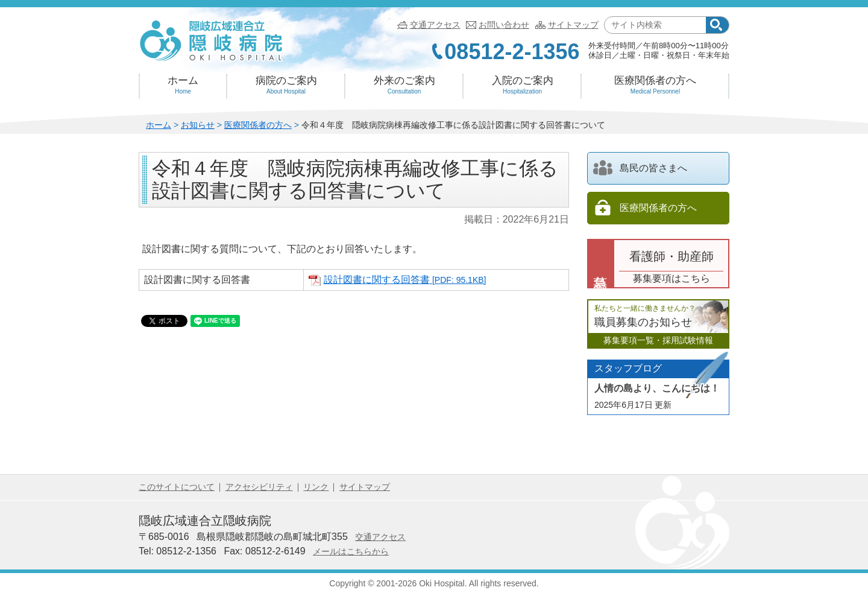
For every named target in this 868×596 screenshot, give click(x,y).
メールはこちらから (351, 551)
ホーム (183, 85)
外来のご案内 (404, 85)
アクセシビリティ (259, 487)
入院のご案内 (522, 85)
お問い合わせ (504, 25)
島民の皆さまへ (640, 168)
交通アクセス (435, 25)
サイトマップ (573, 25)
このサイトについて (177, 487)
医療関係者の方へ (655, 85)
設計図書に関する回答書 (405, 280)
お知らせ (198, 125)
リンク (316, 487)
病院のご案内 (286, 85)
